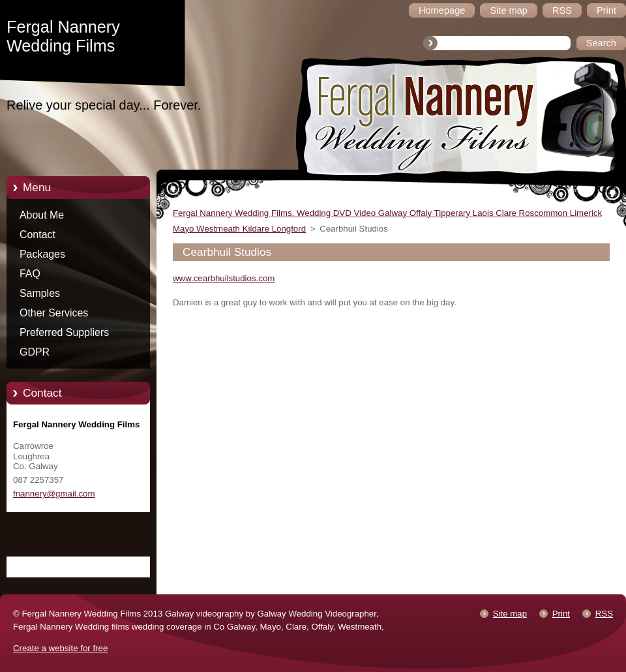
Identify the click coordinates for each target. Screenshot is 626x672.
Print (561, 614)
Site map (510, 614)
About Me (42, 215)
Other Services (54, 313)
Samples (40, 293)
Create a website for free (60, 648)
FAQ (30, 274)
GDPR (35, 352)
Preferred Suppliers (64, 332)
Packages (42, 254)
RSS (604, 614)
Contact (37, 235)
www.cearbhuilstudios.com (224, 278)
